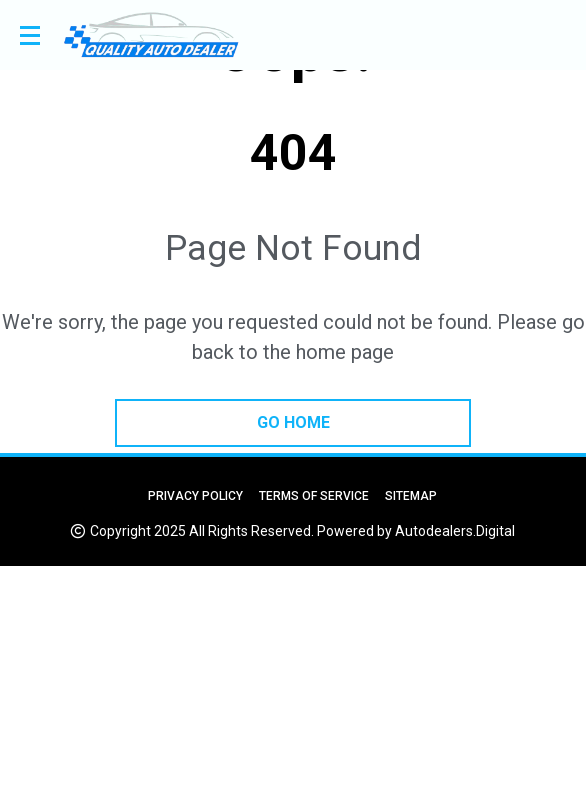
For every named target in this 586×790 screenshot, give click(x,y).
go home (293, 422)
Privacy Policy (195, 496)
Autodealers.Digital (455, 531)
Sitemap (411, 496)
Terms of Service (314, 496)
